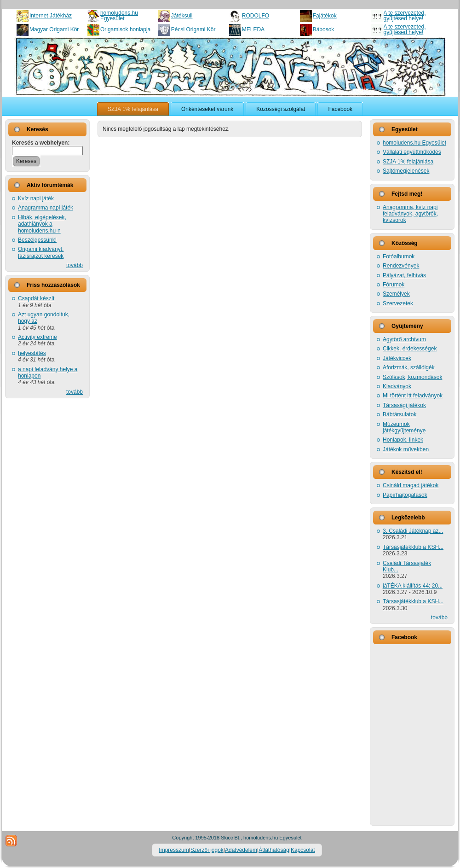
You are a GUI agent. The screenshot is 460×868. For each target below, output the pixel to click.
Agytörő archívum (404, 339)
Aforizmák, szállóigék (409, 367)
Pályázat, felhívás (404, 275)
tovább (75, 265)
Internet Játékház (51, 16)
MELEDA (253, 29)
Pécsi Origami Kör (193, 29)
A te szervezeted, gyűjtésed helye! (405, 16)
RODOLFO (256, 16)
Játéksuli (182, 16)
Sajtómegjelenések (406, 171)
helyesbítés (32, 353)
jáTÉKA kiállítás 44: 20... (413, 586)
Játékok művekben (406, 449)
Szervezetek (398, 303)
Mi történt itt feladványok (413, 396)
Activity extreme (37, 337)
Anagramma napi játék (46, 208)
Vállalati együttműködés (412, 152)
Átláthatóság (274, 850)
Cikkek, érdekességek (410, 349)
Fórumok (394, 285)
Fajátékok (325, 16)
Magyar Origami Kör (54, 29)
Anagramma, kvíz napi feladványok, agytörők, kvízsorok (410, 214)
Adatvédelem (241, 850)
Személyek (396, 294)
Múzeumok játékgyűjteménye (404, 427)
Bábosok (324, 29)
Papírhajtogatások (405, 495)
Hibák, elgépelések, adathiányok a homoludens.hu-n (42, 224)
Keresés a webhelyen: (41, 143)
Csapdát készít (36, 298)
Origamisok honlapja (125, 29)
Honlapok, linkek (403, 440)
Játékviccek (397, 358)
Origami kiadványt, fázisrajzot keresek (41, 252)
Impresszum (174, 850)
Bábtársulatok (400, 414)
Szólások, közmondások (412, 377)
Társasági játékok (404, 405)
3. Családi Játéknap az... (413, 531)
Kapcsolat (303, 850)
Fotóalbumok (399, 256)
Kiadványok (397, 386)
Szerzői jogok (207, 850)
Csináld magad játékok (411, 485)
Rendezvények (401, 266)
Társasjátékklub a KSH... (413, 547)
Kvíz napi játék (36, 198)
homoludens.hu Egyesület (119, 16)
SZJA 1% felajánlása (408, 162)
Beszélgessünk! (37, 240)
